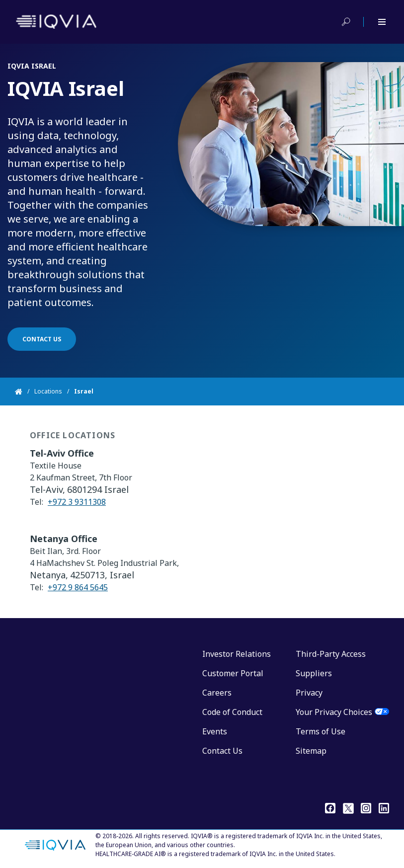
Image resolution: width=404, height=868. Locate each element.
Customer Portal (233, 673)
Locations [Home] (48, 391)
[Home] (25, 392)
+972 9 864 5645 (78, 592)
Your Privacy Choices (334, 712)
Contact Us (222, 751)
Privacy (309, 693)
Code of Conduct (232, 712)
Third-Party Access (331, 654)
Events (215, 731)
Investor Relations (237, 654)
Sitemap (311, 751)
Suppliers (314, 673)
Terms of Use (321, 731)
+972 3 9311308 (77, 507)
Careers (217, 693)
